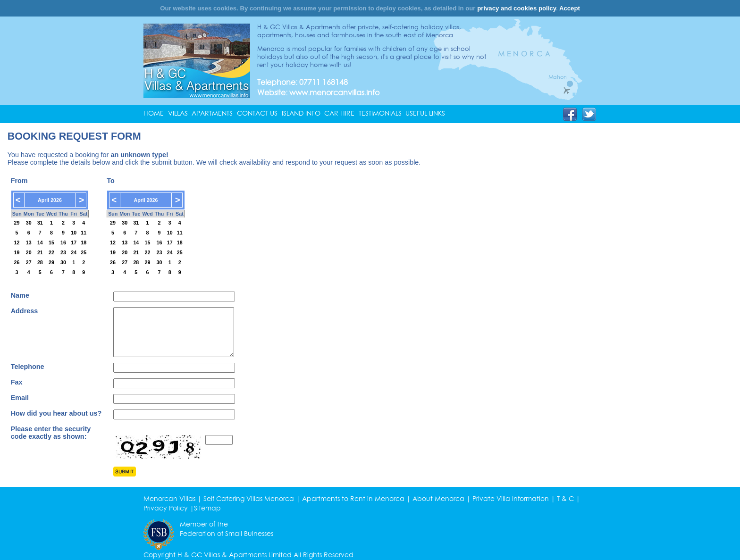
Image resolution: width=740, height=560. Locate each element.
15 (51, 242)
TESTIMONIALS (380, 113)
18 (84, 242)
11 (84, 233)
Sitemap (207, 508)
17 (74, 242)
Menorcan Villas (169, 499)
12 (17, 242)
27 (29, 262)
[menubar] (296, 113)
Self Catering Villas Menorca (249, 499)
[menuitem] (156, 113)
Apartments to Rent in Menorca (353, 499)
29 (17, 223)
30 (29, 223)
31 (40, 223)
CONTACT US (257, 113)
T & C (565, 499)
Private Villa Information (511, 499)
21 (40, 252)
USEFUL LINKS (425, 113)
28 (40, 262)
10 (74, 233)
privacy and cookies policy (517, 8)
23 (63, 252)
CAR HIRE (339, 113)
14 (40, 242)
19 (17, 252)
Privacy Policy (166, 508)
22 (51, 252)
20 (29, 252)
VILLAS (178, 113)
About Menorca (438, 499)
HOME (154, 113)
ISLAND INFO (301, 113)
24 (74, 252)
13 (29, 242)
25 (84, 252)
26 (17, 262)
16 (63, 242)
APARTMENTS (212, 113)
